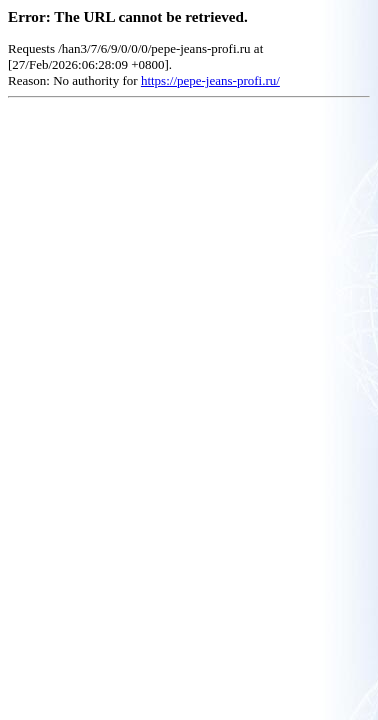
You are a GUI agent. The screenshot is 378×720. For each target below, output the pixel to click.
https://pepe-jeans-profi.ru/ (210, 80)
